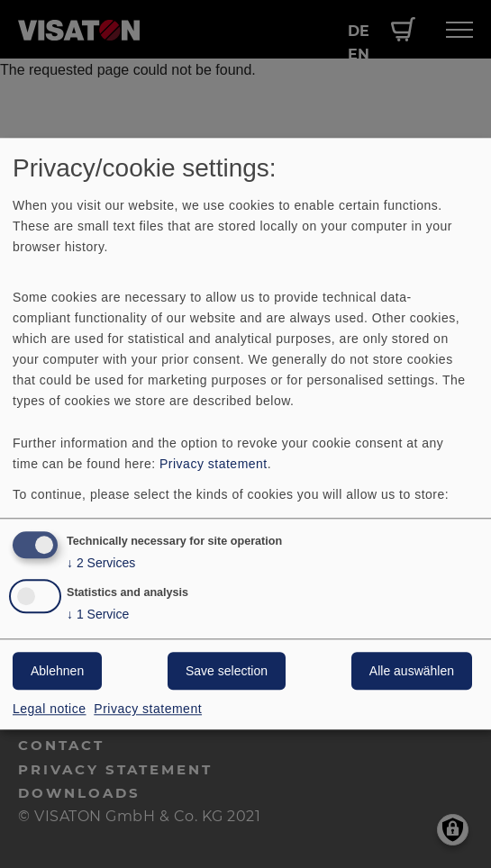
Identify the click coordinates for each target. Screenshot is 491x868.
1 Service (98, 615)
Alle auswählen (412, 672)
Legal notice (50, 710)
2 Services (101, 563)
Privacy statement (214, 464)
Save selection (227, 672)
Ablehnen (57, 672)
